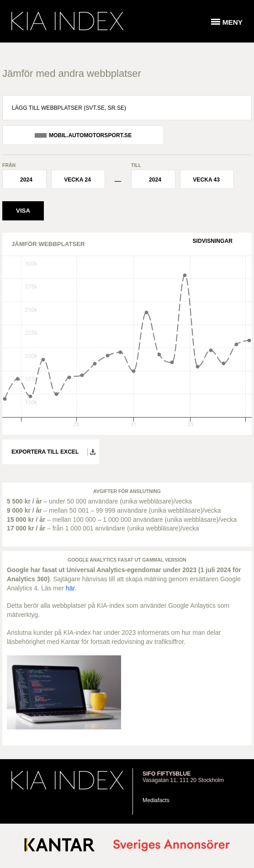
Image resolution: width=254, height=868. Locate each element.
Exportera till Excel (45, 452)
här (70, 588)
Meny (233, 22)
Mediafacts (156, 800)
